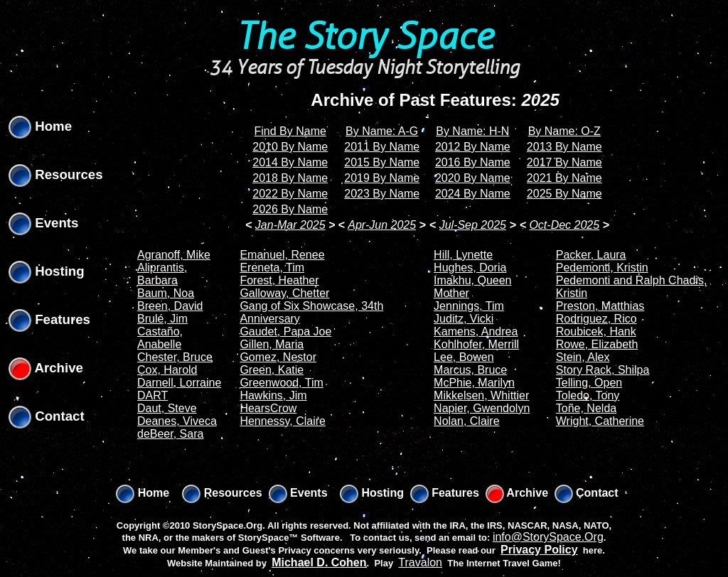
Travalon (420, 562)
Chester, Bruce (175, 357)
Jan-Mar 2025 (290, 225)
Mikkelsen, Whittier (481, 395)
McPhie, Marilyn (474, 383)
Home (40, 126)
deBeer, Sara (170, 434)
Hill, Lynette (463, 255)
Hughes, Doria (470, 268)
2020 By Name (473, 178)
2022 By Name (290, 194)
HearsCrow (268, 408)
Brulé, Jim (162, 319)
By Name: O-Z (564, 131)
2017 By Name (564, 162)
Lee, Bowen (464, 357)
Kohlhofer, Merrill (476, 344)
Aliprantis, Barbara (162, 274)
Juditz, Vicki (464, 319)
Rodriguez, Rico (596, 319)
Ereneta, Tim (272, 268)
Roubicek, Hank (596, 331)
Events (43, 223)
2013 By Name (564, 147)
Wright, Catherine (600, 421)
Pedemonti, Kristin (602, 268)
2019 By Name (382, 178)
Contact (47, 416)
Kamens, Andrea (476, 331)
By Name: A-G (382, 131)
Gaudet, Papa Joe (285, 331)
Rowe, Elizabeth (597, 344)
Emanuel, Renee (282, 255)
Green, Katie (272, 370)
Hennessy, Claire (283, 421)
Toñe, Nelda (586, 408)
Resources (56, 174)
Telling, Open (589, 383)
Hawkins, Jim (273, 395)
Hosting (47, 271)
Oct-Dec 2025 (564, 225)
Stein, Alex (583, 357)
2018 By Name (290, 178)
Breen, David (170, 306)
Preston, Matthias (600, 306)
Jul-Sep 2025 (473, 225)
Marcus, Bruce (470, 370)
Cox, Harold (167, 370)
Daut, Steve (167, 408)
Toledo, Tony (588, 395)
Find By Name (290, 131)
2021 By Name (564, 178)
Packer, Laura (591, 255)
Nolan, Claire (466, 421)
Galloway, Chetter (284, 293)
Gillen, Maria (272, 344)
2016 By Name (473, 162)
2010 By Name (290, 147)
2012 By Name (473, 147)
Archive (46, 368)
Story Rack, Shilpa (603, 370)
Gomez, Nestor (278, 357)
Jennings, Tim (469, 306)
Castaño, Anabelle (160, 338)
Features (49, 319)
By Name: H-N (472, 131)
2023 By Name (382, 194)
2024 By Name (473, 194)
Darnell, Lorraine (179, 383)
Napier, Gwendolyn (482, 408)
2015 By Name (382, 162)
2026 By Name (290, 209)
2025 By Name (564, 194)
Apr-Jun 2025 (382, 225)
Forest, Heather (279, 280)
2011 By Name (382, 147)
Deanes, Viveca (177, 421)
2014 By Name (290, 162)
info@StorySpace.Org (548, 537)
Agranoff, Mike (174, 255)
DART (152, 395)
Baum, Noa (166, 293)
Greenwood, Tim (281, 383)
